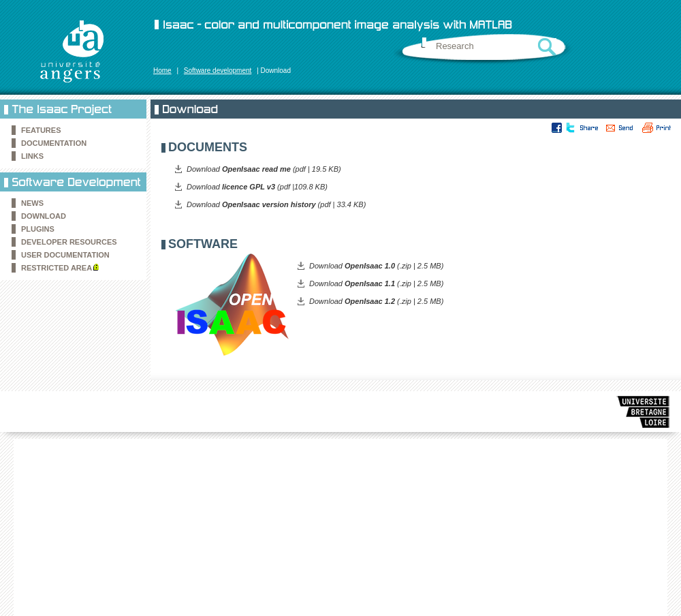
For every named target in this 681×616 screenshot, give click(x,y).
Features (41, 130)
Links (32, 156)
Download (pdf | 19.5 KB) (264, 169)
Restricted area (57, 268)
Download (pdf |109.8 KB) (257, 187)
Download (44, 216)
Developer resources (69, 242)
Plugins (38, 229)
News (32, 203)
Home (162, 71)
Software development (218, 71)
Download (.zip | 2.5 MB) (376, 266)
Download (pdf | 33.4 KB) (276, 204)
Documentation (54, 143)
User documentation (65, 255)
